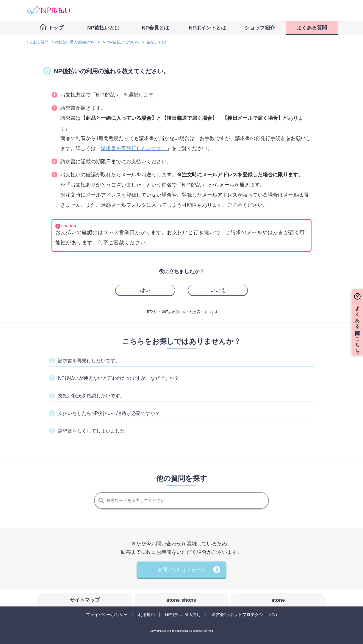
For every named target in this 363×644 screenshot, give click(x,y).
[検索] (181, 500)
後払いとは (156, 42)
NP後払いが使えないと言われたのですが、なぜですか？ (118, 378)
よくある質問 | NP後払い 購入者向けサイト (63, 42)
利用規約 (146, 615)
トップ (56, 28)
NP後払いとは (103, 28)
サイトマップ (85, 600)
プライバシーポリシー (107, 615)
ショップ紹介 (260, 28)
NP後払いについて (124, 42)
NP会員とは (156, 28)
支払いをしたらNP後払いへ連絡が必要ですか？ (109, 413)
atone (278, 600)
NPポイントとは (208, 28)
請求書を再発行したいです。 (134, 148)
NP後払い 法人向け (183, 615)
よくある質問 (312, 28)
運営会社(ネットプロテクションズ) (244, 615)
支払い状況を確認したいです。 (91, 396)
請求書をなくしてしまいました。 (94, 431)
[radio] (145, 290)
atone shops (181, 600)
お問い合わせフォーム (181, 569)
